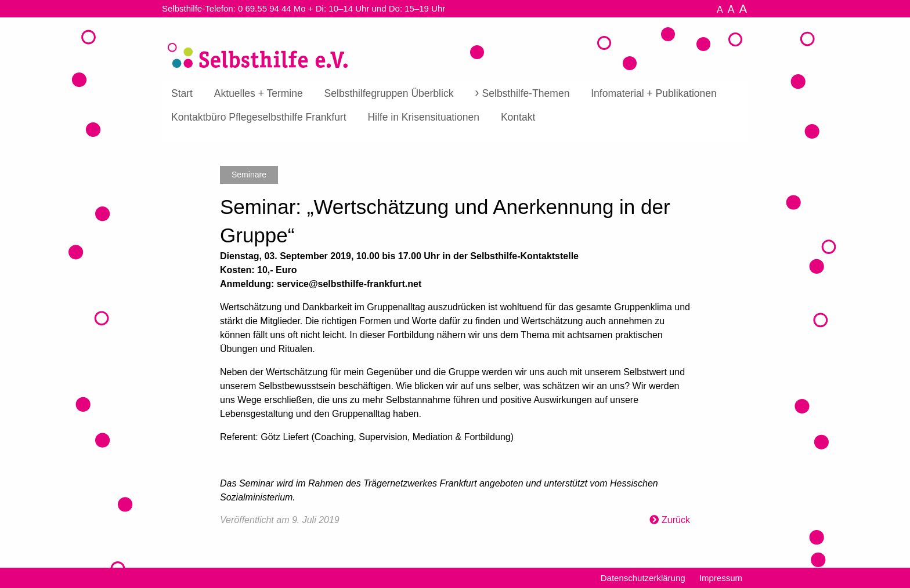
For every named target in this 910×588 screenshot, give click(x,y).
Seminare (249, 175)
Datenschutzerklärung (643, 578)
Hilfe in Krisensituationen (423, 117)
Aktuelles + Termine (259, 93)
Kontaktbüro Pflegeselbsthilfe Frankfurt (259, 117)
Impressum (721, 578)
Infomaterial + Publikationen (653, 93)
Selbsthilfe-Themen (526, 93)
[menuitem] (182, 94)
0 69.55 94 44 (265, 8)
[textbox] (455, 377)
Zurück (676, 520)
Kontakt (518, 117)
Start (182, 93)
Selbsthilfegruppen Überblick (389, 93)
